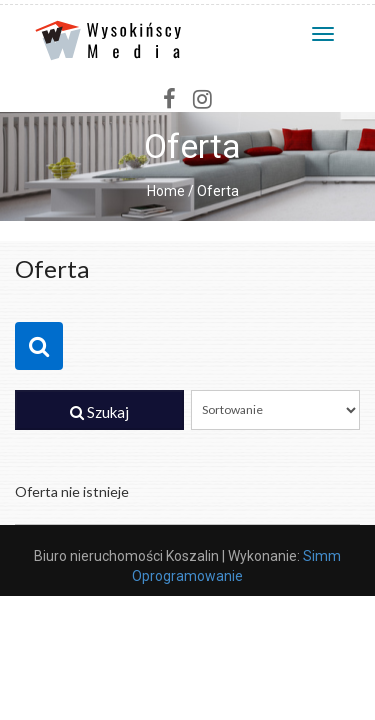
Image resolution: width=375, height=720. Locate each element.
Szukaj (99, 412)
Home (166, 191)
